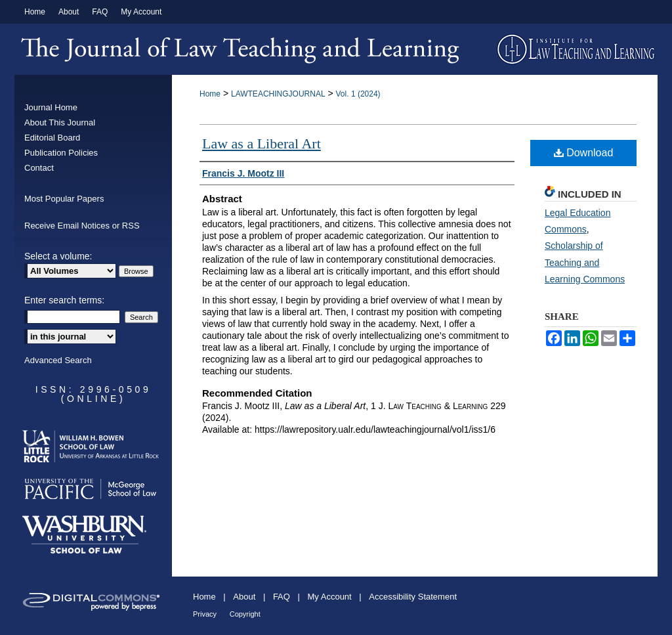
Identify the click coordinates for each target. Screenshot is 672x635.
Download (584, 153)
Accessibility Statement (413, 597)
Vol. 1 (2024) (358, 94)
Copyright (245, 614)
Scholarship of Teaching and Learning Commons (585, 262)
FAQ (282, 597)
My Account (330, 597)
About (244, 597)
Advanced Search (58, 360)
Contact (39, 168)
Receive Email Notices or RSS (82, 226)
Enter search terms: (64, 300)
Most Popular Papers (64, 199)
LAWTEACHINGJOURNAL (278, 94)
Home (210, 94)
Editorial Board (52, 138)
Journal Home (51, 107)
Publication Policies (61, 153)
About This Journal (60, 122)
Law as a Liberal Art (262, 143)
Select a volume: (58, 256)
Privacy (205, 614)
